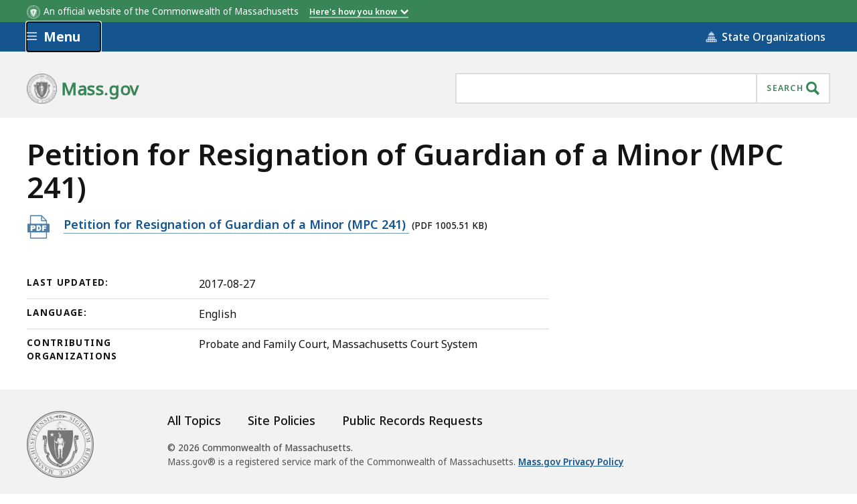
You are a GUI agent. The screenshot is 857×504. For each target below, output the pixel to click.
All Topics (194, 420)
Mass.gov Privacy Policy (571, 462)
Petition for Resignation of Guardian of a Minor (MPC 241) (236, 224)
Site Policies (282, 420)
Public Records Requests (412, 420)
